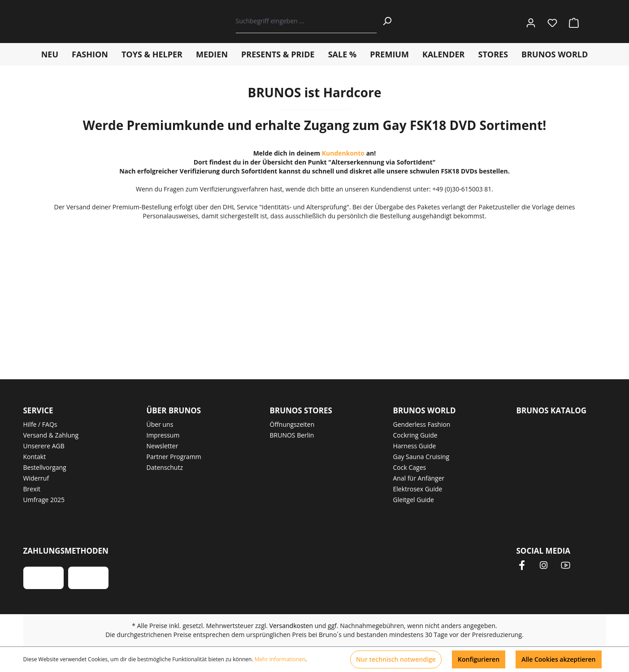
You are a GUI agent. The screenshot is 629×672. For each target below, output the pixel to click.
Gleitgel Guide (414, 500)
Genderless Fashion (422, 424)
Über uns (160, 424)
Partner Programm (174, 457)
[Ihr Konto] (531, 21)
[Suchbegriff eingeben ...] (306, 21)
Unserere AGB (44, 446)
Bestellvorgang (45, 467)
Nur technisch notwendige (396, 659)
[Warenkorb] (571, 21)
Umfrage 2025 (44, 500)
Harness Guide (415, 446)
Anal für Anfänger (419, 478)
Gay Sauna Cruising (421, 457)
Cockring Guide (415, 435)
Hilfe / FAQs (40, 424)
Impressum (163, 435)
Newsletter (163, 446)
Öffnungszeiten (292, 424)
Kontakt (35, 457)
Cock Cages (410, 467)
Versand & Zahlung (51, 435)
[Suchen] (387, 21)
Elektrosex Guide (418, 489)
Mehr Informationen (280, 659)
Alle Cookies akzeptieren (558, 659)
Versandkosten (291, 626)
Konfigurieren (479, 659)
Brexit (32, 489)
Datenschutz (165, 467)
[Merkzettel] (552, 21)
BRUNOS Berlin (292, 435)
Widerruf (36, 478)
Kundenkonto (343, 153)
